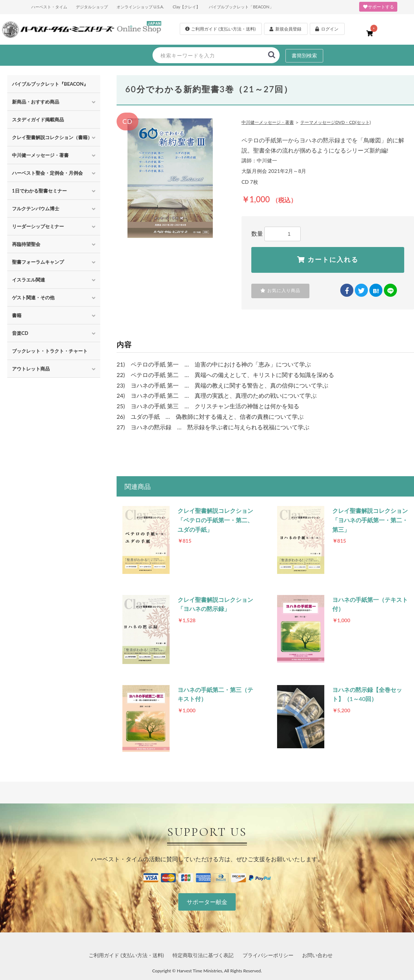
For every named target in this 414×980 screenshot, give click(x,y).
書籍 (17, 315)
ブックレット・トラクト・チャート (50, 351)
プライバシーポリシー (268, 955)
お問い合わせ (317, 955)
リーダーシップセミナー (38, 226)
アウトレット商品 (31, 369)
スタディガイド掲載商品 (38, 120)
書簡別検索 (304, 55)
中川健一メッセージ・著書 (40, 155)
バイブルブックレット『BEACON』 (50, 84)
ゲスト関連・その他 (33, 297)
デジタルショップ (92, 7)
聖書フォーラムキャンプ (38, 262)
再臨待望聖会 (26, 244)
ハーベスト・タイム (49, 7)
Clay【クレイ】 (186, 7)
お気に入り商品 (280, 291)
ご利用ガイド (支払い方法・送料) (126, 955)
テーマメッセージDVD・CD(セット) (336, 122)
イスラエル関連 (29, 280)
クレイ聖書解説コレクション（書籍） (52, 137)
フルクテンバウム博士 (36, 208)
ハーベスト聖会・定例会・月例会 (47, 173)
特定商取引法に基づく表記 (203, 955)
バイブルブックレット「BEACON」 (241, 7)
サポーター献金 (207, 902)
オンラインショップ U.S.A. (140, 7)
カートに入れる (328, 260)
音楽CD (20, 333)
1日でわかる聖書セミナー (39, 191)
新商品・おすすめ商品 (36, 102)
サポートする (378, 7)
